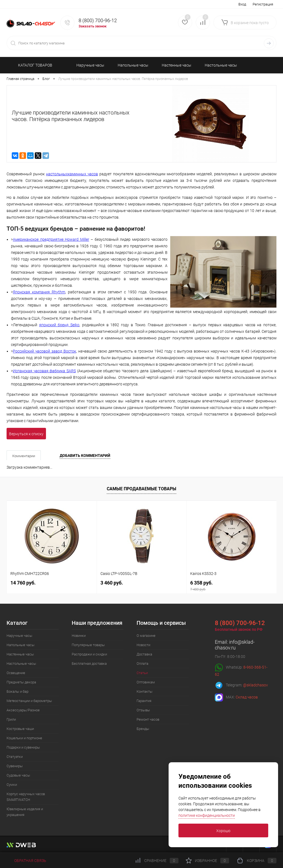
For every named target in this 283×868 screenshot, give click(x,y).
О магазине (146, 636)
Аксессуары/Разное (23, 710)
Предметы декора (21, 682)
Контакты (145, 691)
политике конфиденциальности (207, 815)
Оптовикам (146, 682)
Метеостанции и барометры (29, 701)
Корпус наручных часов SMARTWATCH (26, 797)
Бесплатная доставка (89, 664)
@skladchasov (255, 685)
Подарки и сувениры (23, 747)
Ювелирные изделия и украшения (25, 812)
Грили (11, 719)
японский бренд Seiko (59, 325)
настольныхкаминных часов (72, 174)
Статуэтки (15, 757)
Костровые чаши (20, 729)
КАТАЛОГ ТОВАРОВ (33, 65)
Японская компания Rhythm (39, 292)
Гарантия (144, 701)
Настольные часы (21, 664)
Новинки (79, 636)
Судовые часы (18, 775)
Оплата (142, 664)
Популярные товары (88, 645)
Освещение (16, 673)
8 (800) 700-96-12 (98, 20)
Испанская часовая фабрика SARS (44, 371)
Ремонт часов (148, 719)
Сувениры (15, 766)
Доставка (144, 654)
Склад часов (247, 697)
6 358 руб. (232, 586)
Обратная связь (26, 861)
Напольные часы (21, 645)
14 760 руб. (23, 583)
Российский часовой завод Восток (44, 351)
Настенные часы (20, 654)
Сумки (12, 785)
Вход (242, 4)
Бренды (143, 729)
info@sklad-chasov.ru (235, 645)
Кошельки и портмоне (24, 738)
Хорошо (223, 831)
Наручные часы (19, 636)
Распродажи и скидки (89, 654)
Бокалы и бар (18, 691)
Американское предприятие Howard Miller (51, 239)
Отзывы (143, 710)
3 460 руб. (112, 583)
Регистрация (263, 4)
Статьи (142, 673)
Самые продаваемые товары (141, 489)
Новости (143, 645)
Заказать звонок (93, 26)
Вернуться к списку (26, 434)
